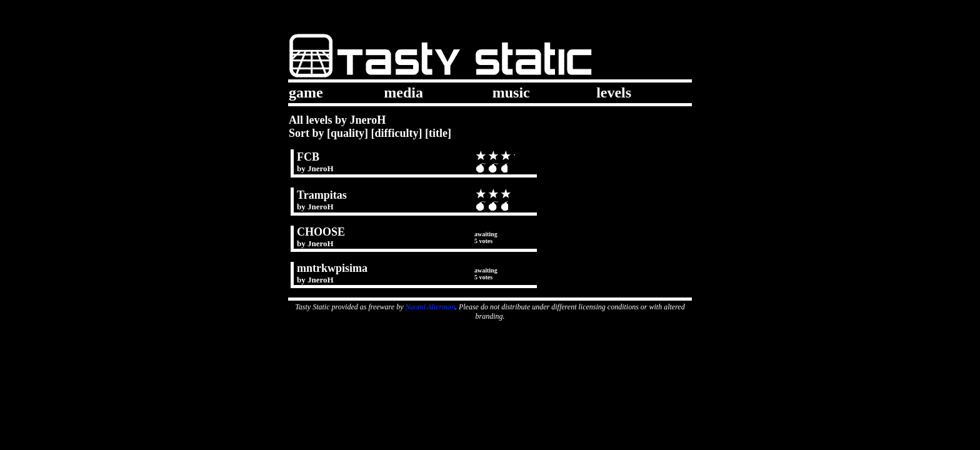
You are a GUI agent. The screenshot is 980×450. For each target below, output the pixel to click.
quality (347, 133)
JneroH (321, 168)
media (403, 92)
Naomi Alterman (430, 307)
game (306, 92)
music (511, 92)
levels (614, 92)
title (438, 133)
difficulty (397, 133)
